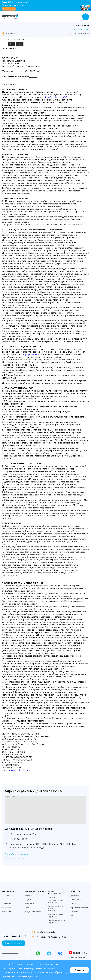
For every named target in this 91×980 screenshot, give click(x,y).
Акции (73, 916)
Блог (4, 900)
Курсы (27, 908)
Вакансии (6, 912)
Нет (20, 44)
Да (11, 44)
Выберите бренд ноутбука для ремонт (56, 908)
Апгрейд (28, 896)
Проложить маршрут (16, 858)
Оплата (74, 904)
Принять (79, 970)
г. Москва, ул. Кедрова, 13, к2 (51, 937)
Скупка (28, 900)
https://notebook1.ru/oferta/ (58, 97)
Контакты (6, 908)
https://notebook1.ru (32, 354)
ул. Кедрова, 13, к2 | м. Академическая (28, 829)
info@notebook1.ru (18, 770)
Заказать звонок (82, 29)
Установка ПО (31, 904)
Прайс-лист (76, 900)
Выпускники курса (33, 912)
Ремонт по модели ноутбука (56, 921)
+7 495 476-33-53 (81, 26)
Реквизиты (7, 904)
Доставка (75, 896)
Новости (6, 896)
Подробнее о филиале (17, 854)
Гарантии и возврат (79, 908)
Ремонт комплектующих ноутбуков (55, 900)
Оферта (74, 912)
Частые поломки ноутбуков (56, 916)
